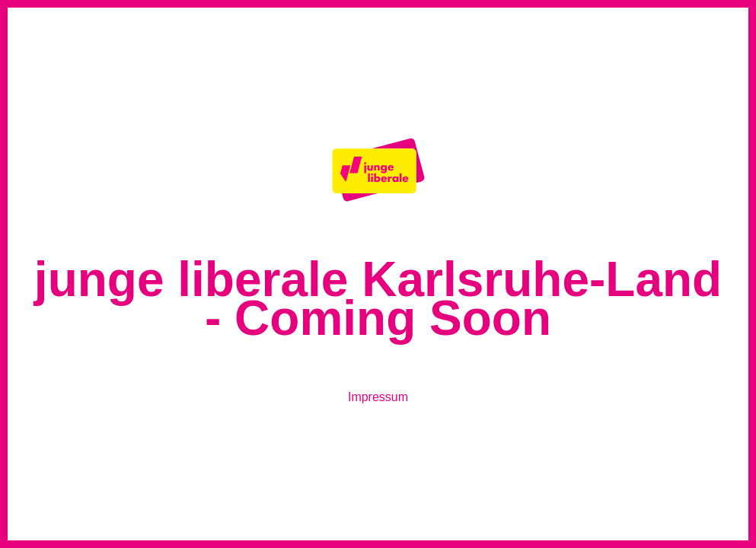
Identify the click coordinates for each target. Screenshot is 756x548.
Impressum (378, 397)
